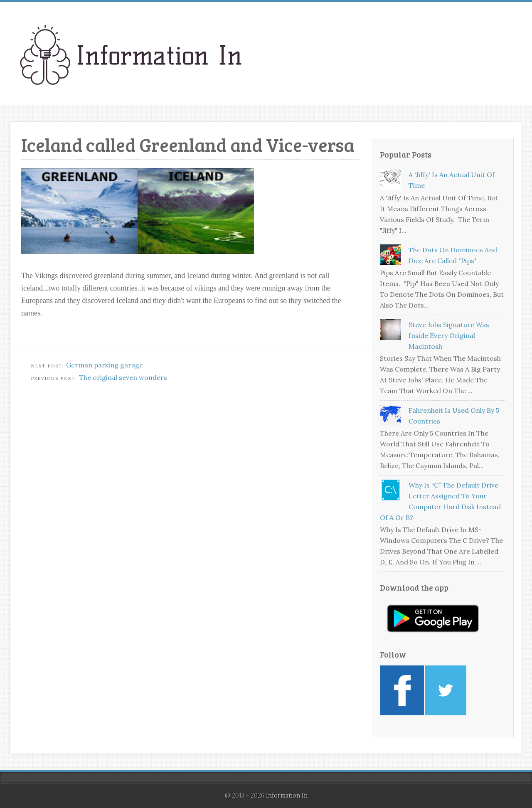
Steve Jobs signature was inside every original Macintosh (449, 335)
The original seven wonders (123, 377)
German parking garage (105, 365)
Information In (287, 796)
